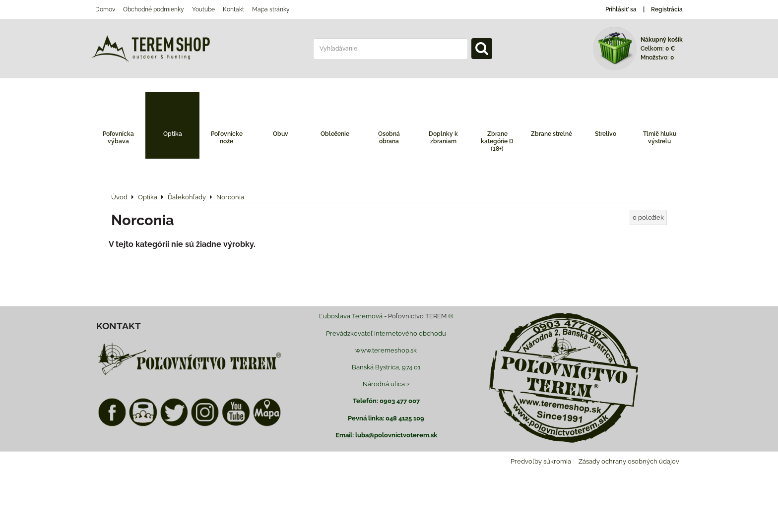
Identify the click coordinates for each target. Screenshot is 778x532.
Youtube (203, 9)
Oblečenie (335, 134)
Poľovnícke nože (227, 138)
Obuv (281, 134)
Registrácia (667, 9)
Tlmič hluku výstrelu (660, 138)
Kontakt (233, 9)
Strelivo (606, 134)
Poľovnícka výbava (119, 138)
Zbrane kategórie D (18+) (497, 141)
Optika (173, 134)
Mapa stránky (271, 9)
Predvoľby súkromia (541, 461)
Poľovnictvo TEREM (417, 316)
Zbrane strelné (551, 134)
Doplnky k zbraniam (443, 138)
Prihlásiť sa (621, 9)
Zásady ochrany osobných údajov (629, 461)
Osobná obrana (389, 138)
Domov (105, 9)
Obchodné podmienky (154, 9)
